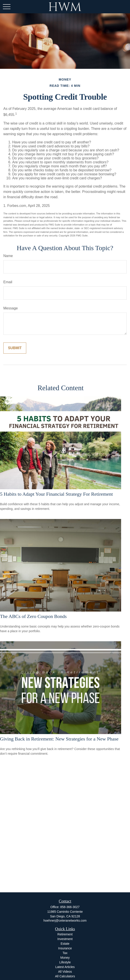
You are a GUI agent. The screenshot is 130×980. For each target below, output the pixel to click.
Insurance (65, 948)
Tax (65, 953)
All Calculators (65, 976)
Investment (65, 939)
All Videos (65, 972)
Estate (65, 944)
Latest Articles (65, 967)
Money (65, 958)
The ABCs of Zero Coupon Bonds (33, 616)
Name (8, 256)
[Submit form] (15, 348)
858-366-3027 (70, 907)
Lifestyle (65, 962)
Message (11, 308)
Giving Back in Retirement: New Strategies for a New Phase (59, 739)
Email (8, 282)
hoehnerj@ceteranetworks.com (65, 921)
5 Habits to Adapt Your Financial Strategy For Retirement (56, 494)
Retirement (65, 934)
